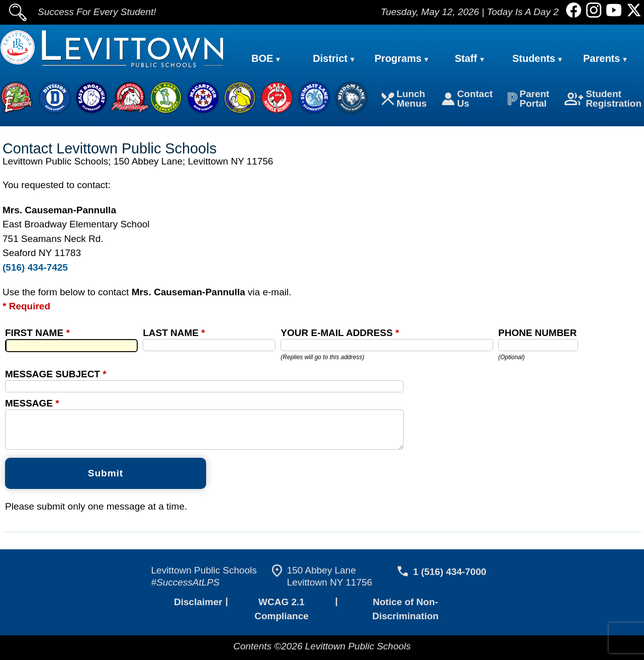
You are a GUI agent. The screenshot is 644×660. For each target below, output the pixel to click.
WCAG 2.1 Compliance (280, 619)
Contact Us (468, 100)
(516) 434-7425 (34, 268)
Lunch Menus (406, 100)
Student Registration (604, 100)
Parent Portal (529, 100)
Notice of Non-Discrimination (405, 619)
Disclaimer (197, 619)
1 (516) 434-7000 (448, 589)
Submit (106, 490)
